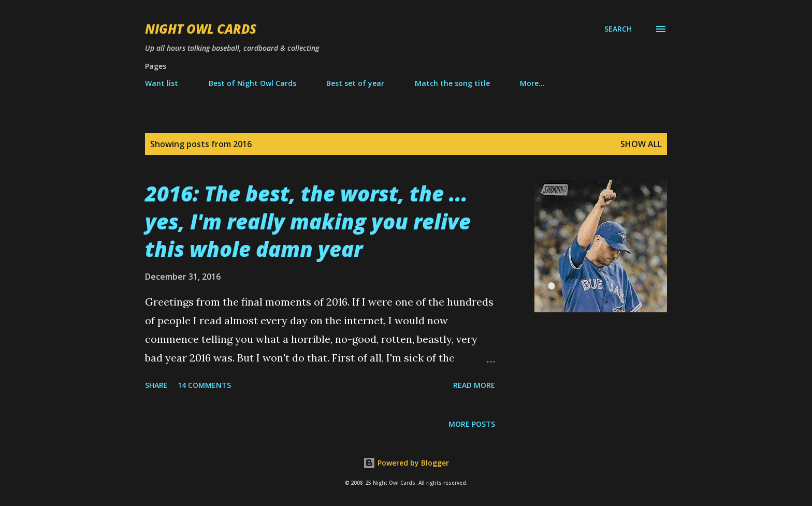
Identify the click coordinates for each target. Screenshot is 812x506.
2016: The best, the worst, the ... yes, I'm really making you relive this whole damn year (308, 221)
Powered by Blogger (406, 463)
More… (532, 83)
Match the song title (452, 83)
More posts (472, 424)
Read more (474, 385)
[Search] (618, 29)
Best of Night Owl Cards (252, 83)
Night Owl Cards (201, 29)
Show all (641, 144)
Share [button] (156, 385)
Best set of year (355, 83)
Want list (162, 83)
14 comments (204, 385)
